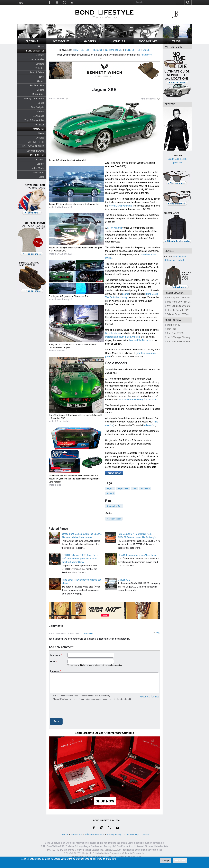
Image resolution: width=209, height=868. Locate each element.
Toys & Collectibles (34, 120)
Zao (134, 488)
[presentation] (72, 710)
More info (111, 859)
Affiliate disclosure (94, 835)
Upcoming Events (35, 151)
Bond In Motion (113, 333)
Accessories (38, 59)
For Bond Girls (37, 85)
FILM (76, 50)
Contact (40, 164)
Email (53, 661)
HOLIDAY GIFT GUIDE (33, 146)
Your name (55, 655)
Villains (41, 90)
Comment (55, 671)
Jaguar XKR (123, 488)
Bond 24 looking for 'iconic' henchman (137, 555)
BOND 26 (130, 50)
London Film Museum (140, 340)
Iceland (110, 493)
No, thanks (180, 861)
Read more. (146, 55)
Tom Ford (172, 329)
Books (41, 103)
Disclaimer (76, 835)
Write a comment (148, 99)
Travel (41, 77)
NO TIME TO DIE (36, 142)
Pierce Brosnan (114, 519)
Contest (40, 159)
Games (41, 112)
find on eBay (149, 425)
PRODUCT (97, 50)
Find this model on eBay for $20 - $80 (138, 400)
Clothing (40, 55)
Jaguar (110, 488)
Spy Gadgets (38, 107)
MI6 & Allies (38, 94)
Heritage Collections (34, 99)
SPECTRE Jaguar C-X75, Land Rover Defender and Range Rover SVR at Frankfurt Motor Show (80, 559)
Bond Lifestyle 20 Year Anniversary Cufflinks (104, 733)
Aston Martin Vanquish (120, 206)
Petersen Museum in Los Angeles (123, 337)
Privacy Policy (114, 835)
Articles (40, 138)
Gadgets (40, 64)
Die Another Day (114, 506)
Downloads (39, 116)
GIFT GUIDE (144, 50)
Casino (41, 81)
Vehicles (40, 68)
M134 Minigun (115, 228)
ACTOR (85, 50)
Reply (158, 632)
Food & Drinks (37, 72)
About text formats (149, 697)
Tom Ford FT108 (175, 333)
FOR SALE (39, 125)
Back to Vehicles (57, 98)
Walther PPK (173, 325)
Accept (166, 861)
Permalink (89, 634)
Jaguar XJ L (124, 580)
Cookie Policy (132, 835)
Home (20, 3)
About (65, 835)
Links (42, 177)
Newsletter (39, 173)
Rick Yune (145, 488)
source (126, 294)
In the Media (38, 168)
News (41, 133)
